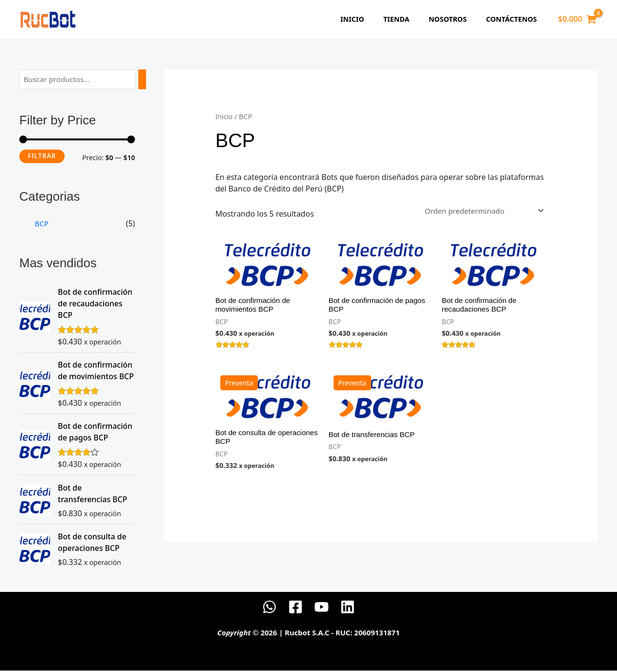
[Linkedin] (348, 608)
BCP (42, 224)
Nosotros (456, 20)
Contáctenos (514, 20)
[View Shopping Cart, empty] (577, 19)
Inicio (371, 20)
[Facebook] (295, 608)
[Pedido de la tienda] (479, 211)
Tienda (410, 20)
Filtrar (42, 157)
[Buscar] (145, 80)
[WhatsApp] (269, 608)
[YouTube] (322, 608)
